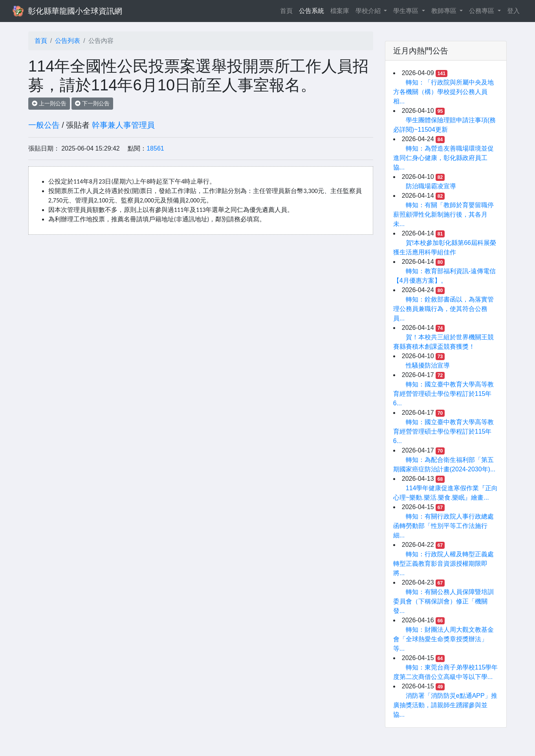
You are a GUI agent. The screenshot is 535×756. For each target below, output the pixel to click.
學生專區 (407, 11)
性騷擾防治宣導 (428, 365)
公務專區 (482, 11)
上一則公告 (49, 103)
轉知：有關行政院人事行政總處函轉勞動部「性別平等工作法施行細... (443, 526)
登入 (513, 11)
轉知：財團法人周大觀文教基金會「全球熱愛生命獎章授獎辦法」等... (443, 639)
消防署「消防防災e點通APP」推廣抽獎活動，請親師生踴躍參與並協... (445, 705)
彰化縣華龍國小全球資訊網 (75, 11)
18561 (155, 148)
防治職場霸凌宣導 (431, 186)
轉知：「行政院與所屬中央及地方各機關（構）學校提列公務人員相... (443, 92)
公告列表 (68, 41)
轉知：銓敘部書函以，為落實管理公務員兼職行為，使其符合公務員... (443, 309)
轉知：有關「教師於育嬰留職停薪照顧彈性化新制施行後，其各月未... (443, 214)
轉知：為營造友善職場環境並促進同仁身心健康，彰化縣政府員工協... (443, 158)
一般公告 (44, 125)
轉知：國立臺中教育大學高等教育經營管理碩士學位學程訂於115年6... (443, 394)
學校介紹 (369, 11)
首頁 (288, 10)
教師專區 (445, 11)
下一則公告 (92, 103)
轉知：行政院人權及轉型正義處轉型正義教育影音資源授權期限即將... (443, 564)
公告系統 (311, 11)
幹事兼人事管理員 (123, 125)
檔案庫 (340, 11)
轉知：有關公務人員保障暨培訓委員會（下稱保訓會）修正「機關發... (443, 601)
